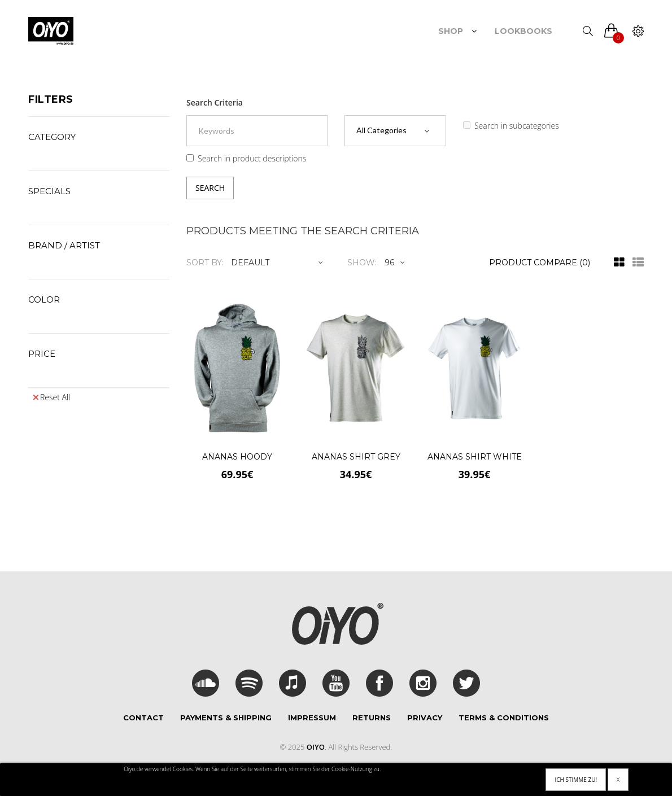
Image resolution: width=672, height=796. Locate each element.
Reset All (51, 397)
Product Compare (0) (540, 263)
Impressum (312, 718)
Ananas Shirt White (475, 457)
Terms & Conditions (504, 718)
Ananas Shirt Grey (356, 457)
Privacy (425, 718)
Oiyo (316, 747)
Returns (372, 718)
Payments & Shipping (226, 718)
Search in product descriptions (246, 158)
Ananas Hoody (237, 457)
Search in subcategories (511, 126)
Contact (143, 718)
